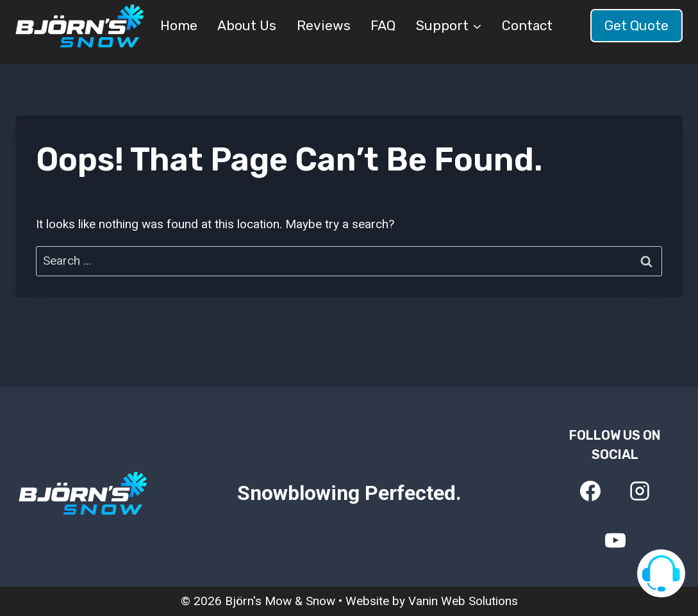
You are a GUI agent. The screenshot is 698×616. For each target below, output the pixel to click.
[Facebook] (590, 491)
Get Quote (636, 25)
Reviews (324, 25)
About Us (247, 25)
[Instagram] (640, 491)
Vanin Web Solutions (463, 601)
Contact (527, 25)
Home (179, 25)
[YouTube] (615, 540)
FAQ (383, 25)
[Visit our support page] (661, 573)
